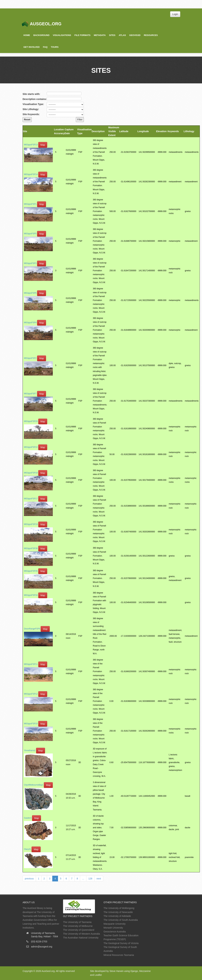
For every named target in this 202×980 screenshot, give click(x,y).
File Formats (82, 35)
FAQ (45, 47)
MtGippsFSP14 (31, 174)
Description (98, 131)
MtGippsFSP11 (31, 664)
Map (43, 145)
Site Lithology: (31, 109)
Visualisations (62, 35)
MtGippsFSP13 (31, 145)
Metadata (100, 35)
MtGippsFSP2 (30, 358)
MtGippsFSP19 (31, 524)
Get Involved (32, 47)
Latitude (124, 131)
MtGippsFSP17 (31, 499)
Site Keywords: (31, 114)
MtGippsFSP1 (30, 204)
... (83, 879)
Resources (151, 35)
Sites (112, 35)
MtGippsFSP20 (31, 421)
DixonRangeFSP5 (32, 629)
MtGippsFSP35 (31, 571)
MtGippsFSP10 (31, 724)
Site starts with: (31, 94)
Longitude (143, 131)
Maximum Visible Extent (114, 131)
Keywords (173, 131)
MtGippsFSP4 (30, 323)
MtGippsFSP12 (31, 694)
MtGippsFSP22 (31, 447)
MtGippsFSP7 (30, 394)
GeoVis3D (135, 35)
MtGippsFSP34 (31, 595)
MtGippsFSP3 (30, 263)
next (99, 879)
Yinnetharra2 (30, 750)
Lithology (189, 131)
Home (27, 35)
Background (41, 35)
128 (90, 879)
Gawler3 (28, 818)
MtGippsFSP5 (30, 234)
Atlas (122, 35)
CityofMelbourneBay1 (34, 785)
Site (25, 131)
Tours (55, 47)
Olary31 (27, 849)
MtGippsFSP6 (30, 293)
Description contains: (35, 99)
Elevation (161, 131)
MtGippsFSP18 (31, 473)
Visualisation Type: (33, 104)
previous (29, 879)
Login (175, 14)
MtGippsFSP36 (31, 549)
